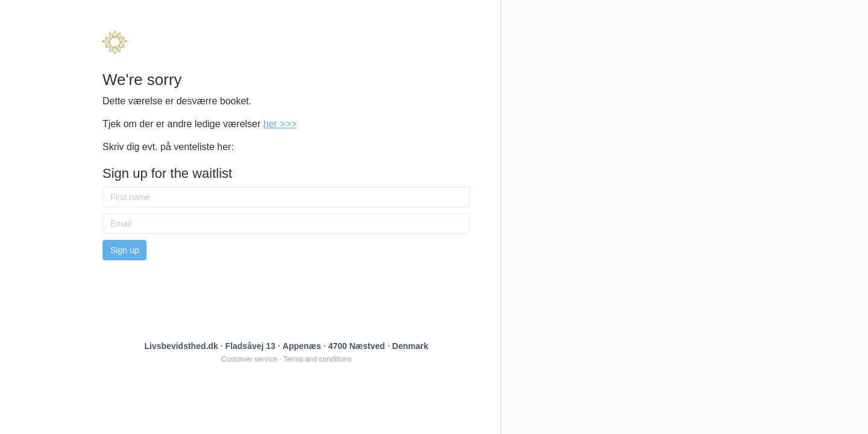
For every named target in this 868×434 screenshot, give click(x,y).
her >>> (280, 124)
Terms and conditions (317, 359)
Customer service (249, 359)
